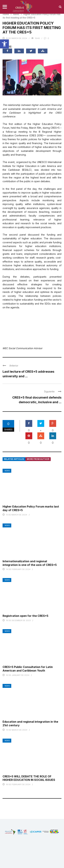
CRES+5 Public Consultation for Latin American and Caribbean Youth (28, 669)
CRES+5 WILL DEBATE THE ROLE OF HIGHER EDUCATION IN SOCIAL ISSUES (29, 778)
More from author (38, 459)
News (7, 471)
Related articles (14, 459)
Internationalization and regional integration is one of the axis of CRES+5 (30, 563)
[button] (4, 44)
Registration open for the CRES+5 (25, 616)
